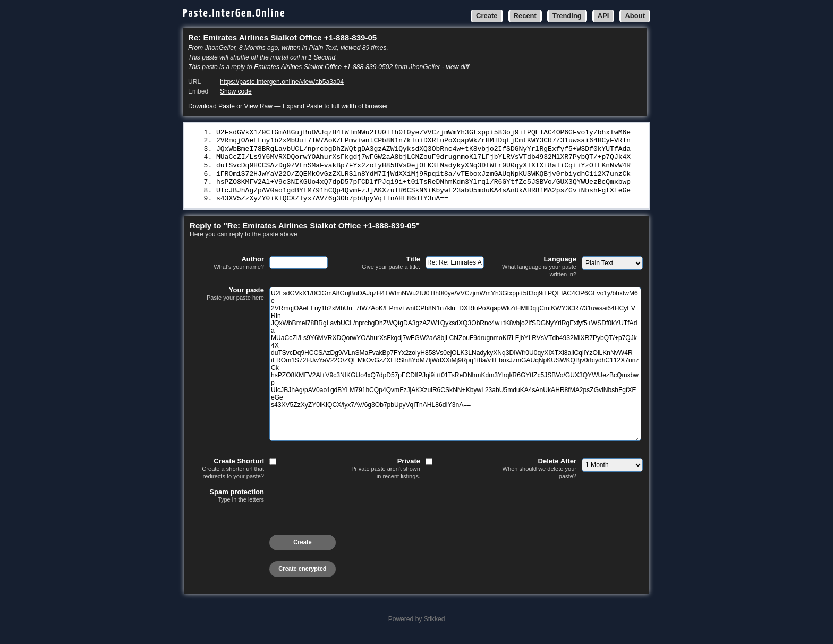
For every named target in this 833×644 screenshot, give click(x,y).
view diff (457, 67)
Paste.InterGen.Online (234, 14)
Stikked (435, 624)
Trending (567, 16)
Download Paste (211, 106)
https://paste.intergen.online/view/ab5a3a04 (282, 82)
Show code (236, 91)
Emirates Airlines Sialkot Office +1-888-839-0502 (323, 67)
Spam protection (227, 501)
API (603, 16)
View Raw (258, 106)
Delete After (539, 473)
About (635, 16)
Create (487, 16)
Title (383, 268)
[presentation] (270, 529)
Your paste (227, 299)
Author (227, 268)
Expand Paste (303, 106)
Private (383, 473)
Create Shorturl (227, 473)
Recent (525, 16)
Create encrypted (302, 573)
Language (539, 271)
